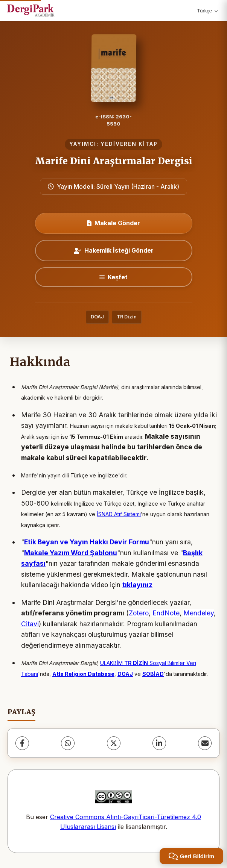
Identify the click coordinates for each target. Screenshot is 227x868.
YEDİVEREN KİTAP (129, 144)
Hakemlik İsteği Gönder (114, 250)
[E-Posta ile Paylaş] (205, 743)
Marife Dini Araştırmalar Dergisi (114, 161)
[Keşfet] (114, 277)
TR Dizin (127, 317)
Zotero (139, 613)
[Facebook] (22, 743)
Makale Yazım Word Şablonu (71, 553)
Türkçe (207, 11)
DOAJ (97, 317)
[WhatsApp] (68, 743)
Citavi (30, 624)
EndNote (166, 613)
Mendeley (199, 613)
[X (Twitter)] (114, 743)
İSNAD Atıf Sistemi (119, 514)
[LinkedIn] (159, 743)
